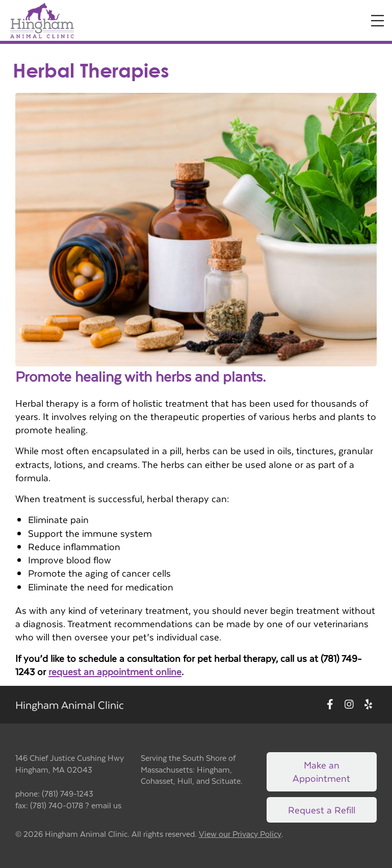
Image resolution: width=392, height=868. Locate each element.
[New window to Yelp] (368, 705)
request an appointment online (115, 671)
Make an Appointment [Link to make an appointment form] (321, 771)
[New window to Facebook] (330, 705)
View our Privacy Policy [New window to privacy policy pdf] (240, 834)
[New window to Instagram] (349, 705)
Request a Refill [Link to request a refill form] (322, 810)
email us (106, 805)
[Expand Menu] (377, 21)
